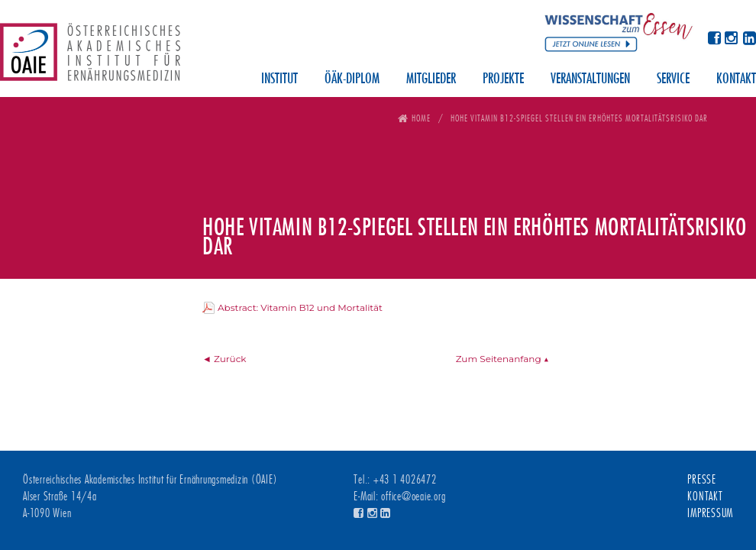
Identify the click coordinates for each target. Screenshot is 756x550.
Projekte (503, 79)
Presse (702, 480)
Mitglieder (431, 79)
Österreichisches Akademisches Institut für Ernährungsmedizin (90, 57)
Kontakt (736, 79)
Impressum (710, 513)
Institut (279, 79)
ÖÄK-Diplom (352, 79)
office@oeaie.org (413, 497)
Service (673, 79)
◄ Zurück (225, 359)
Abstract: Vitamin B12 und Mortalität (300, 307)
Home (421, 118)
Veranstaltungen (590, 79)
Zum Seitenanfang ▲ (502, 359)
